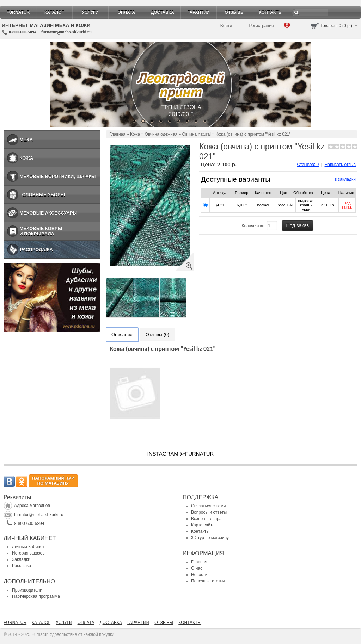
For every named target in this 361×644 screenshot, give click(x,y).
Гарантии (198, 12)
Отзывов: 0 (308, 165)
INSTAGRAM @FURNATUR (181, 454)
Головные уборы (42, 195)
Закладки (21, 559)
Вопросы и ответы (209, 512)
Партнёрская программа (36, 596)
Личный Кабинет (28, 547)
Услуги (90, 12)
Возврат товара (206, 519)
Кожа (26, 158)
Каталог (54, 12)
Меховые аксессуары (48, 213)
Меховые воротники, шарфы (57, 176)
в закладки (345, 179)
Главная (117, 134)
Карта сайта (203, 525)
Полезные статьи (208, 581)
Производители (27, 590)
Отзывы (234, 12)
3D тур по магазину (210, 538)
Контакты (271, 12)
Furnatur (18, 12)
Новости (199, 575)
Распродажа (36, 250)
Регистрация (261, 26)
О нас (197, 568)
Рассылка (22, 566)
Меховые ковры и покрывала (41, 231)
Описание (122, 335)
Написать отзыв (340, 165)
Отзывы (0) (157, 335)
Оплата (127, 12)
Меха (26, 140)
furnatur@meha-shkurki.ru (66, 32)
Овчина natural (197, 134)
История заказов (28, 553)
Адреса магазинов (32, 506)
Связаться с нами (208, 506)
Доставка (163, 12)
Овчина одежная (161, 134)
